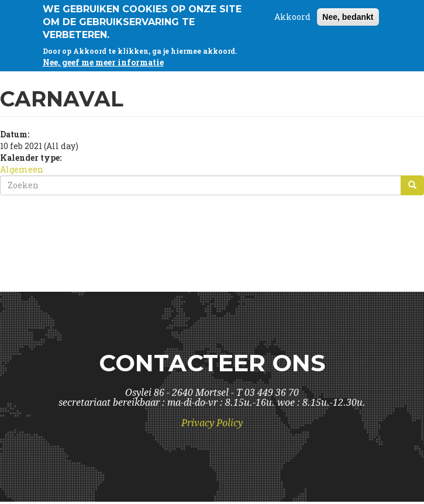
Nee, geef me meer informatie (103, 61)
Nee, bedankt (348, 16)
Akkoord (292, 15)
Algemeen (22, 169)
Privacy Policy (212, 423)
